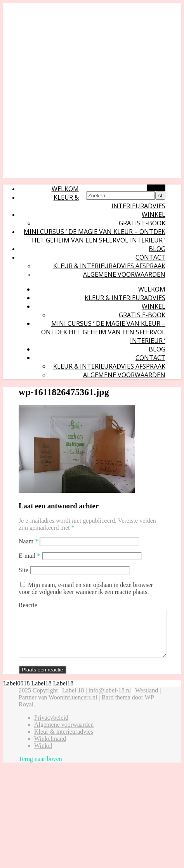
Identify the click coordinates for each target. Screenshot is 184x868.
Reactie (28, 605)
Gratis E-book (142, 223)
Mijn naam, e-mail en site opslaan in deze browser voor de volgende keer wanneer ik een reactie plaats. (86, 588)
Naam (28, 541)
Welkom (65, 189)
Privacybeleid (51, 727)
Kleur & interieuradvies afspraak (109, 266)
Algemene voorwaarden (124, 274)
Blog (157, 249)
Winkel (154, 214)
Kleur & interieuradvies (125, 298)
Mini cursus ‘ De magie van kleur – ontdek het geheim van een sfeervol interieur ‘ (95, 236)
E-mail (30, 556)
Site (23, 570)
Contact (150, 257)
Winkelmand (50, 748)
